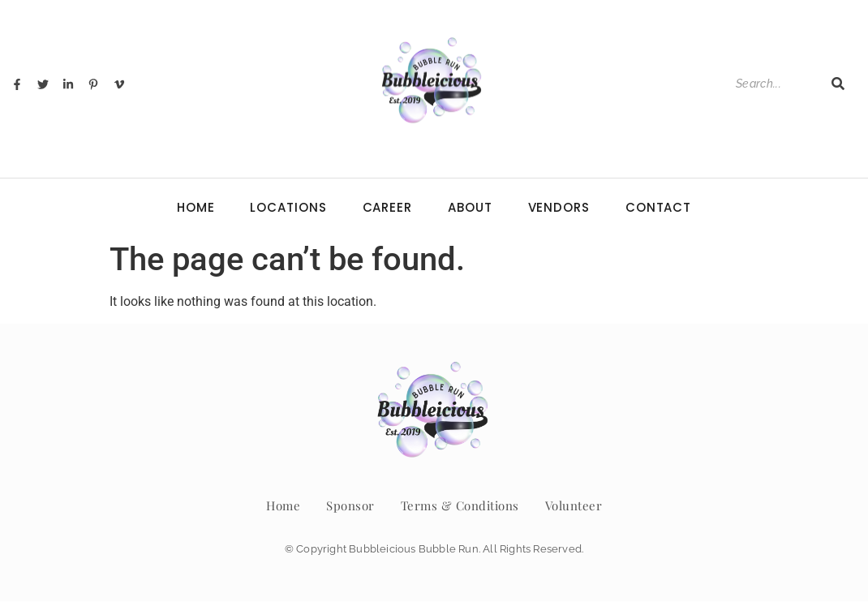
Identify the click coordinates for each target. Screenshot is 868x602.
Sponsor (350, 505)
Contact (658, 207)
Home (196, 207)
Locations (288, 207)
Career (387, 207)
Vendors (559, 207)
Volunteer (574, 505)
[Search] (775, 84)
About (470, 207)
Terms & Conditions (460, 505)
